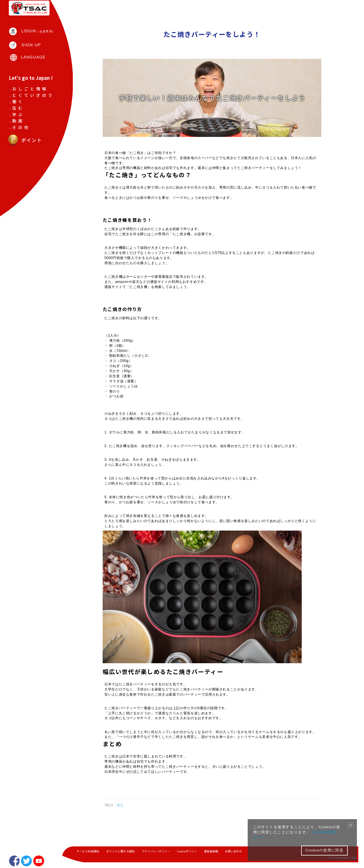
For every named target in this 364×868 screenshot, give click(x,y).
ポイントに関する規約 (121, 852)
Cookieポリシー (188, 852)
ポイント (25, 181)
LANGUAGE (34, 66)
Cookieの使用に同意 (324, 850)
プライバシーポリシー (156, 852)
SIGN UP (32, 53)
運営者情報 (212, 852)
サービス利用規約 (88, 852)
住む (121, 826)
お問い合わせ (235, 852)
